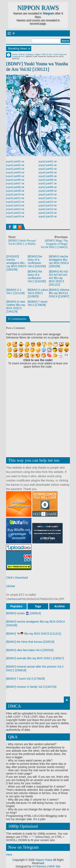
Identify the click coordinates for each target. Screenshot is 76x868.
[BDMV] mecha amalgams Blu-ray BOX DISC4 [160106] (59, 261)
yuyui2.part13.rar (15, 205)
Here (9, 855)
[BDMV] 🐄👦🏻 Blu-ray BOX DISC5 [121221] (34, 634)
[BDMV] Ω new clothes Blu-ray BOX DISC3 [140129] (16, 307)
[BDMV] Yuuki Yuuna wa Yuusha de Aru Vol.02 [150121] (37, 66)
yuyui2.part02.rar (15, 165)
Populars (16, 606)
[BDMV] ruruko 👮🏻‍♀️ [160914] (23, 613)
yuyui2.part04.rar (15, 173)
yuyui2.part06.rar (15, 180)
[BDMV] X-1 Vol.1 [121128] (16, 291)
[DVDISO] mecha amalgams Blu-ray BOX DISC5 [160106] (16, 263)
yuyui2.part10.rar (15, 194)
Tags (38, 606)
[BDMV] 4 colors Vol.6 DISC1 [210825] (38, 293)
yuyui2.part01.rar (15, 162)
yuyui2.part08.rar (15, 187)
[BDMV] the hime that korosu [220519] (30, 642)
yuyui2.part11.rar (15, 198)
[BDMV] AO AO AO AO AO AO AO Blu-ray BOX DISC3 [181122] (58, 278)
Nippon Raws (38, 8)
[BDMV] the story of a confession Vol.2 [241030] (37, 276)
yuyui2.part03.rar (15, 169)
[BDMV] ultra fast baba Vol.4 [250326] (30, 650)
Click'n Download (17, 578)
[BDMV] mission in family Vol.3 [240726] (31, 687)
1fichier (11, 586)
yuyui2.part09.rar (15, 191)
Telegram (48, 13)
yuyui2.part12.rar (15, 202)
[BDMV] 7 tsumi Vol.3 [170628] (37, 303)
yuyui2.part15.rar (15, 213)
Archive (59, 606)
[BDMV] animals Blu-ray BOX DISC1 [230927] (35, 658)
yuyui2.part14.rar (15, 209)
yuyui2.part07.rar (15, 183)
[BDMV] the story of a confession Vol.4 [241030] (37, 261)
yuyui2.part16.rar (15, 216)
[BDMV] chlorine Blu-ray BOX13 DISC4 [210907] (59, 293)
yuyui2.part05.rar (15, 176)
